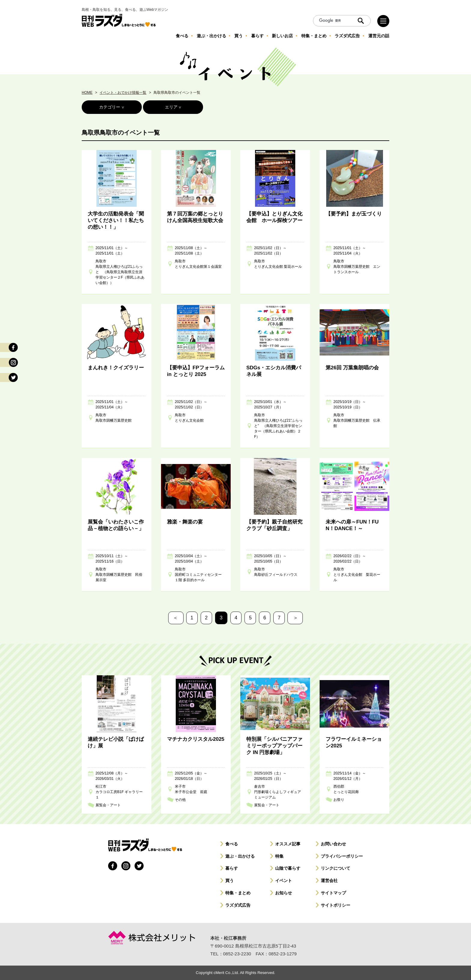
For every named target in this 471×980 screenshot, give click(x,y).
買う (229, 881)
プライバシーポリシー (342, 856)
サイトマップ (333, 893)
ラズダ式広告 (238, 905)
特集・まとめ (238, 893)
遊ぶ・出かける (240, 856)
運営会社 (329, 881)
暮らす (232, 868)
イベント (284, 881)
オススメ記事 (288, 844)
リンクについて (336, 868)
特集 (279, 856)
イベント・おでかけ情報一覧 (123, 93)
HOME (87, 93)
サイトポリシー (336, 905)
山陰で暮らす (288, 868)
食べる (232, 844)
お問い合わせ (333, 844)
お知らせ (284, 893)
